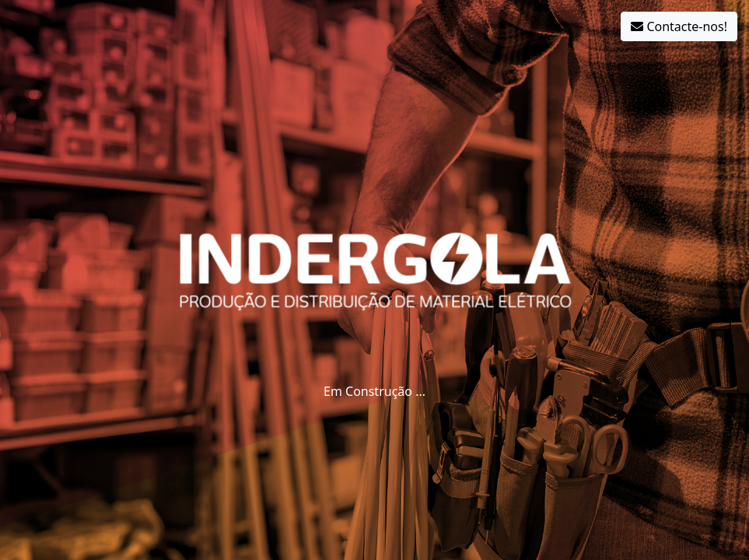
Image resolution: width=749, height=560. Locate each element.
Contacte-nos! (679, 26)
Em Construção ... (374, 391)
